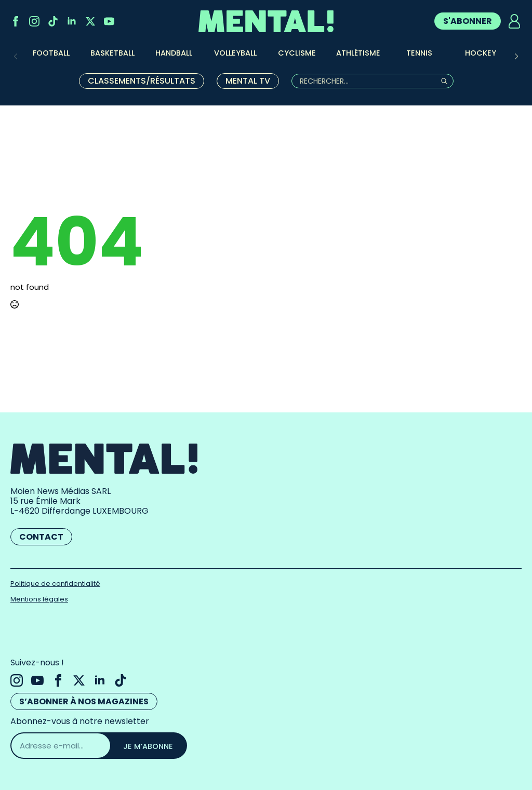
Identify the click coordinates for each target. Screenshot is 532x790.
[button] (516, 57)
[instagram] (34, 21)
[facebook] (16, 21)
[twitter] (90, 21)
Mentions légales (39, 599)
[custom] (53, 21)
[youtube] (109, 21)
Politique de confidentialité (55, 584)
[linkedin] (72, 21)
